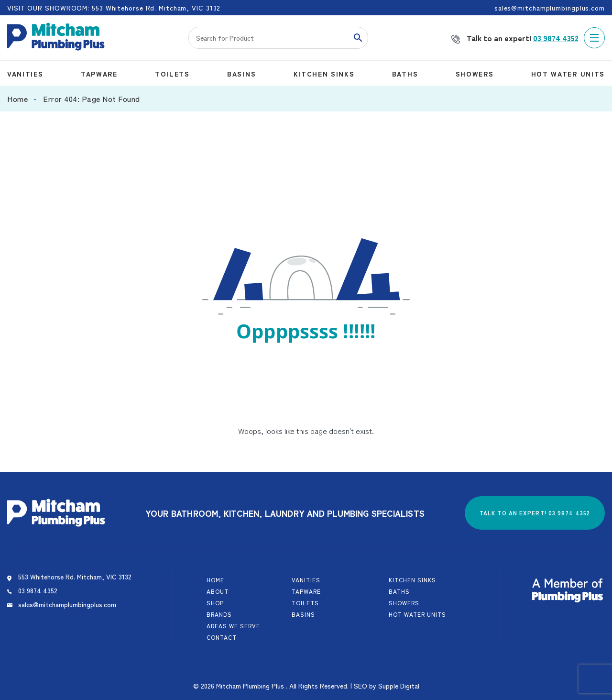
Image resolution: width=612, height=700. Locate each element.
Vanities (25, 74)
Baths (405, 74)
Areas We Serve (233, 626)
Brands (219, 614)
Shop (215, 603)
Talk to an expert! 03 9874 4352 (535, 513)
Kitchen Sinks (324, 74)
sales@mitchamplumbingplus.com (67, 604)
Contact (222, 637)
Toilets (172, 74)
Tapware (99, 74)
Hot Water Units (568, 74)
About (218, 591)
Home (17, 99)
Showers (475, 74)
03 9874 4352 (556, 38)
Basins (241, 74)
